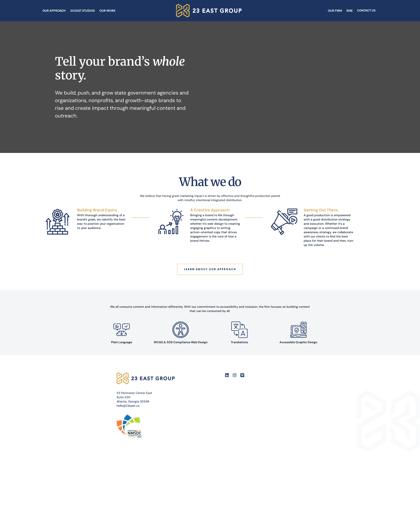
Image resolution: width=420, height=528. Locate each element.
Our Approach (54, 11)
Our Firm (335, 11)
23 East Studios (82, 11)
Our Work (107, 11)
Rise (350, 11)
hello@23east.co (128, 406)
